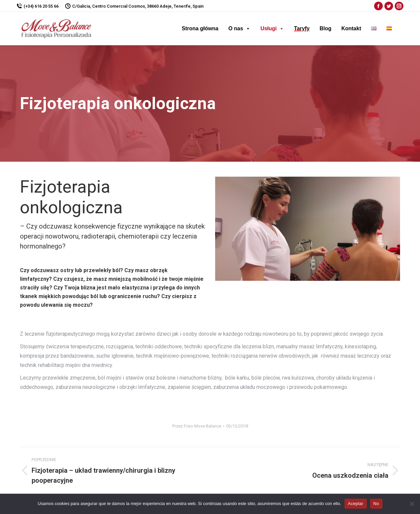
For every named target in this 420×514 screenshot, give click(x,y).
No (376, 504)
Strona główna (200, 28)
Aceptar (356, 504)
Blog (326, 28)
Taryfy (302, 28)
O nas (239, 28)
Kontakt (351, 28)
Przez (197, 426)
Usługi (272, 28)
